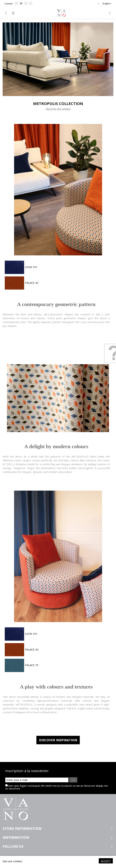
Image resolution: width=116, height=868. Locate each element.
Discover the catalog (58, 109)
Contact (8, 4)
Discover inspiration (58, 740)
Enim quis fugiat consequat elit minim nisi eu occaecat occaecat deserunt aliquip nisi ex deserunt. (57, 787)
